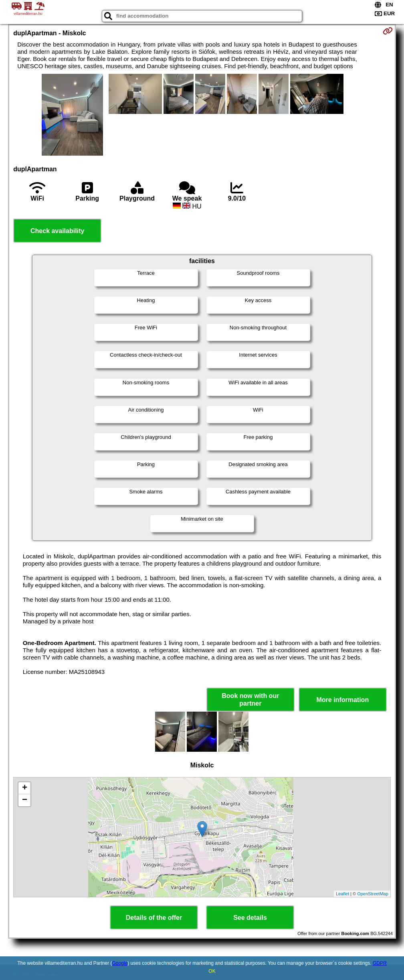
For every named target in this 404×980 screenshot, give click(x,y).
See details (250, 918)
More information (342, 700)
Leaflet (342, 894)
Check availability (57, 231)
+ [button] (25, 788)
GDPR (380, 963)
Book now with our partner (250, 700)
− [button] (25, 800)
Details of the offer (154, 918)
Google (120, 963)
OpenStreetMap (373, 894)
